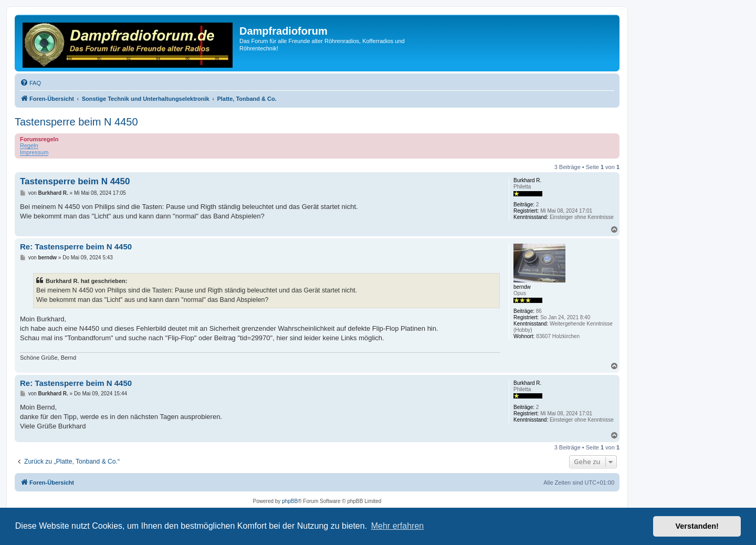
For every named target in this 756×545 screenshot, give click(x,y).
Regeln (29, 145)
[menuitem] (30, 83)
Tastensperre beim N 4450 (76, 122)
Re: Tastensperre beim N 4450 (76, 247)
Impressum (34, 152)
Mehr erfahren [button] (398, 526)
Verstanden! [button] (697, 526)
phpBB (290, 501)
